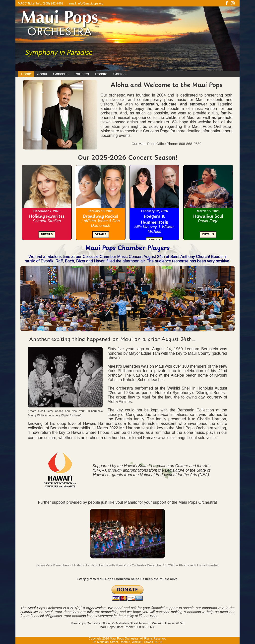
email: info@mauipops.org (86, 3)
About (42, 74)
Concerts (61, 74)
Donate (101, 74)
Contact (120, 74)
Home (26, 74)
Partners (82, 74)
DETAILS (47, 234)
